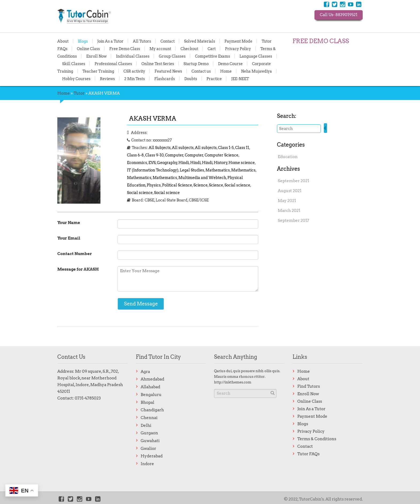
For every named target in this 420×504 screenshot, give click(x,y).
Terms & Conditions (317, 439)
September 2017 (293, 221)
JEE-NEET (240, 79)
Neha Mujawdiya (256, 71)
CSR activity (134, 71)
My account (160, 48)
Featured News (168, 71)
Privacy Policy (238, 48)
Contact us (201, 71)
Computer (174, 155)
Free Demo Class (125, 48)
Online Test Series (158, 64)
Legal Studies (192, 170)
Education (288, 157)
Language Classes (256, 56)
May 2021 (287, 201)
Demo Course (230, 64)
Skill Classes (74, 64)
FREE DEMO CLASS (321, 41)
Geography (167, 163)
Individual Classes (133, 56)
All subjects (183, 148)
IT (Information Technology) (153, 170)
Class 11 (242, 148)
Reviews (107, 79)
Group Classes (172, 56)
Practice (214, 79)
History (221, 163)
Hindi (184, 163)
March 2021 (289, 211)
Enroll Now (96, 56)
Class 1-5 (226, 148)
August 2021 (290, 191)
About (63, 41)
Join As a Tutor (110, 41)
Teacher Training (98, 71)
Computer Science (222, 155)
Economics (137, 163)
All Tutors (142, 41)
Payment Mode (238, 41)
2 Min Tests (135, 79)
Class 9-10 (154, 155)
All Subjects (160, 148)
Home (226, 71)
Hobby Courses (76, 79)
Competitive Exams (213, 56)
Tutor (79, 93)
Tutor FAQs (308, 454)
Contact (168, 41)
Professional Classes (113, 64)
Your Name (69, 223)
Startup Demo (196, 64)
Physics (154, 185)
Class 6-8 (135, 155)
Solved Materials (200, 41)
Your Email (69, 238)
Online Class (88, 48)
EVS (152, 163)
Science (200, 185)
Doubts (191, 79)
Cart (212, 48)
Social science (237, 185)
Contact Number (75, 254)
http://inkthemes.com (233, 382)
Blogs (83, 41)
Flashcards (165, 79)
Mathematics (218, 170)
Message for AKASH (78, 269)
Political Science (177, 185)
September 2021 (293, 181)
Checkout (189, 48)
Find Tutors (309, 386)
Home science (242, 163)
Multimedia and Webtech (202, 178)
